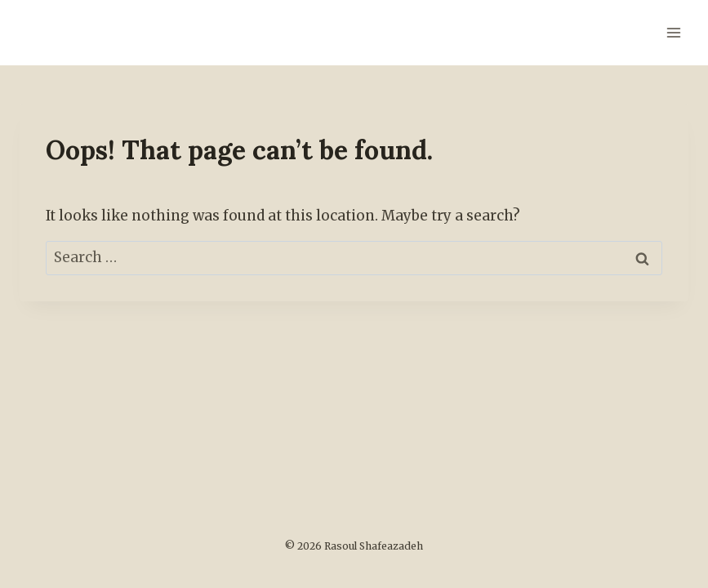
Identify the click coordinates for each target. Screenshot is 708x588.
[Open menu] (673, 32)
